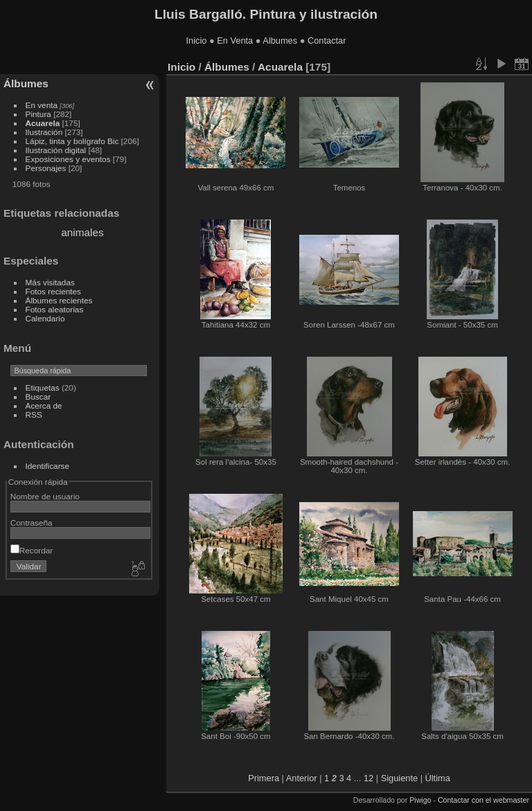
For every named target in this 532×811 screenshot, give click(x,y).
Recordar (32, 550)
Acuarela (43, 123)
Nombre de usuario (45, 496)
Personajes (46, 168)
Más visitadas (50, 282)
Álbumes (26, 83)
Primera (264, 778)
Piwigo (420, 800)
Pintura (38, 114)
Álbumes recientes (59, 300)
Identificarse (47, 466)
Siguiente (399, 778)
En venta (42, 105)
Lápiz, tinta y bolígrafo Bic (72, 141)
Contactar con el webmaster (484, 800)
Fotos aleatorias (55, 309)
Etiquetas (43, 387)
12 (369, 778)
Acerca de (44, 405)
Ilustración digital (56, 150)
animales (82, 232)
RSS (34, 415)
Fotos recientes (53, 291)
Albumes (280, 41)
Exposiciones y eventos (68, 159)
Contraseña (32, 523)
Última (438, 778)
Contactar (327, 41)
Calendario (45, 318)
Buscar (38, 396)
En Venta (235, 41)
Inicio (197, 41)
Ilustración (44, 132)
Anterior (302, 778)
